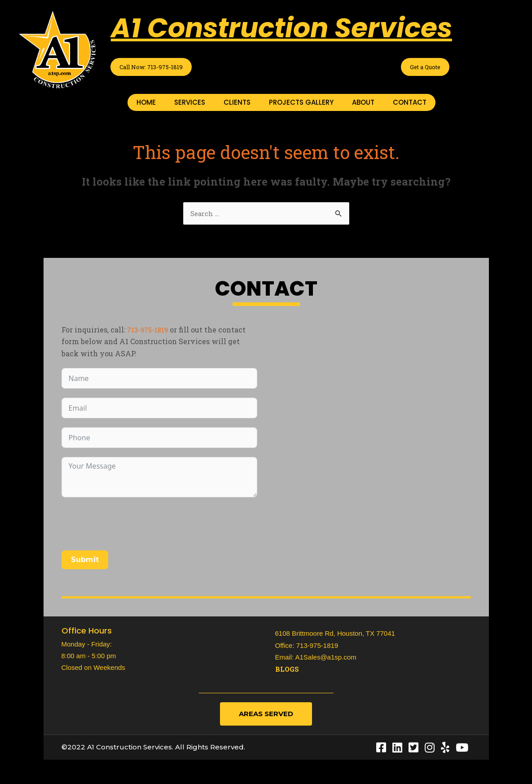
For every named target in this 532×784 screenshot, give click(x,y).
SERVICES (190, 103)
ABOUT (363, 103)
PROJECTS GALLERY (301, 103)
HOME (146, 103)
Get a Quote (421, 67)
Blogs (288, 671)
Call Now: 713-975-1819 (160, 67)
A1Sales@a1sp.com (326, 659)
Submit (85, 561)
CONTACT (410, 103)
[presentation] (130, 526)
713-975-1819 (149, 331)
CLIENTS (237, 103)
